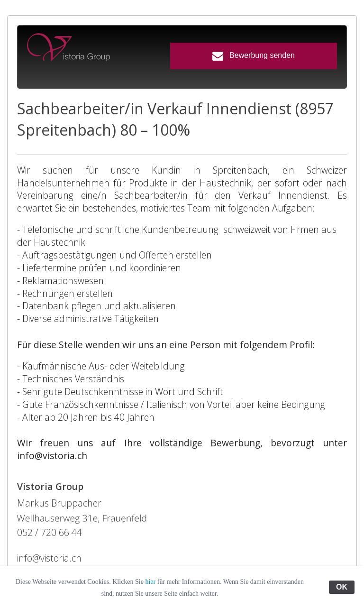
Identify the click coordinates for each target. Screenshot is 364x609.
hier (150, 582)
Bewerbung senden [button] (254, 56)
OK (342, 587)
